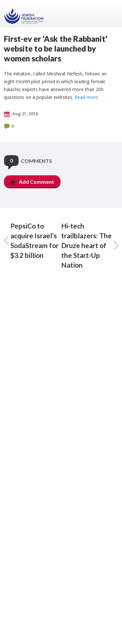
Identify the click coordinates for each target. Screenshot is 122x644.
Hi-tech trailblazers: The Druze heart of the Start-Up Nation (90, 245)
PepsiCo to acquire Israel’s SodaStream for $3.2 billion (31, 240)
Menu (111, 14)
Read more (86, 97)
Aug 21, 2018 (21, 114)
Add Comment (32, 182)
